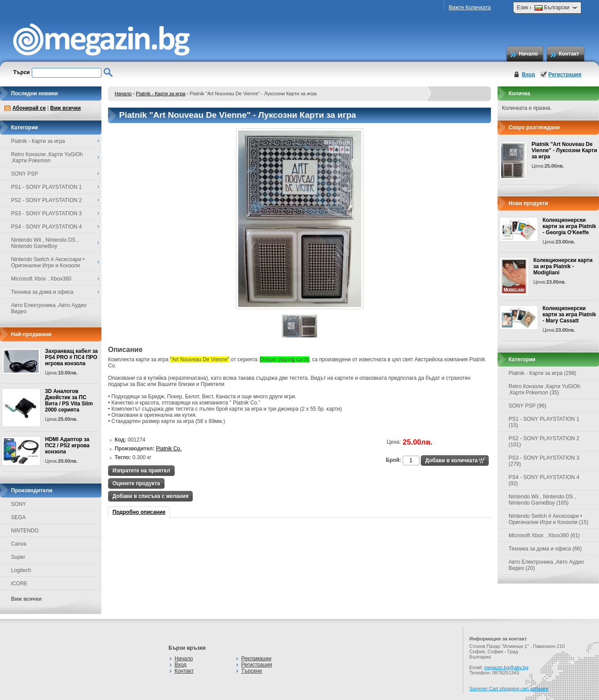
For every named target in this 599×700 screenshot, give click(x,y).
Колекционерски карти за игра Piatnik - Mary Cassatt (569, 314)
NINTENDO (25, 531)
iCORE (19, 584)
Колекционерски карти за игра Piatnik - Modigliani (563, 266)
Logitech (21, 570)
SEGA (18, 517)
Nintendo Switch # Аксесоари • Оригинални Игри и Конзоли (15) (548, 519)
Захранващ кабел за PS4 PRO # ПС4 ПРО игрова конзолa (71, 357)
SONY (19, 504)
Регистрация (565, 75)
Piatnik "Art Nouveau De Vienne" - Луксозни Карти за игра (564, 150)
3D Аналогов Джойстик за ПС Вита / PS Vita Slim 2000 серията (69, 401)
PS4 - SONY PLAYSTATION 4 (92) (544, 480)
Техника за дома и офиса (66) (545, 549)
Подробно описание (139, 512)
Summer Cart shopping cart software (509, 689)
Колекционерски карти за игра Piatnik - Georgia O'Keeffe (569, 226)
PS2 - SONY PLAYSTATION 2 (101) (544, 442)
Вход (528, 75)
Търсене (252, 671)
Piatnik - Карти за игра (161, 94)
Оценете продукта (136, 483)
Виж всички (66, 108)
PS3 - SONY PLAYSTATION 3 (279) (544, 461)
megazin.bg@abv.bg (506, 667)
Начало (528, 54)
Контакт (569, 54)
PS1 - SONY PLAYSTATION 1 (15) (544, 422)
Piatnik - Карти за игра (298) (543, 373)
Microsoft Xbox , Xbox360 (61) (544, 535)
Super (18, 557)
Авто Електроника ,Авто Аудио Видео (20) (546, 565)
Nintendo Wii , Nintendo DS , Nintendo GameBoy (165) (542, 500)
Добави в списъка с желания (150, 496)
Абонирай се (29, 108)
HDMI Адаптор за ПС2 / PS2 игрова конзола (67, 445)
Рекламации (256, 659)
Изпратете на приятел (141, 471)
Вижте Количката (470, 7)
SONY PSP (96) (528, 406)
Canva (19, 544)
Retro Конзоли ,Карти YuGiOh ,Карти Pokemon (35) (545, 389)
